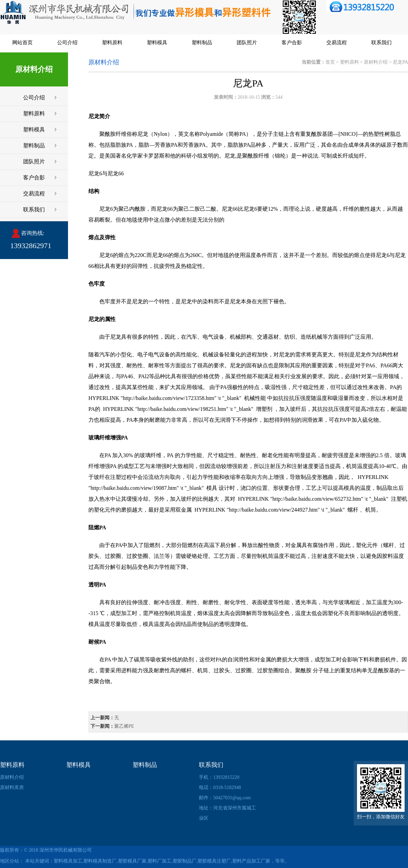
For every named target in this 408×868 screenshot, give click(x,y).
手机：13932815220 (219, 777)
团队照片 (247, 43)
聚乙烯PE (124, 726)
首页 (330, 62)
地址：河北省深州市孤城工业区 (227, 813)
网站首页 (22, 43)
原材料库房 (12, 787)
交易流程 (337, 43)
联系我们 (381, 43)
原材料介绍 (376, 62)
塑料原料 (112, 43)
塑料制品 (202, 43)
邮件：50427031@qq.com (225, 798)
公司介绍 (67, 43)
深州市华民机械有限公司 (66, 850)
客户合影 (292, 43)
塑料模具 (157, 43)
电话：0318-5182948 (220, 787)
